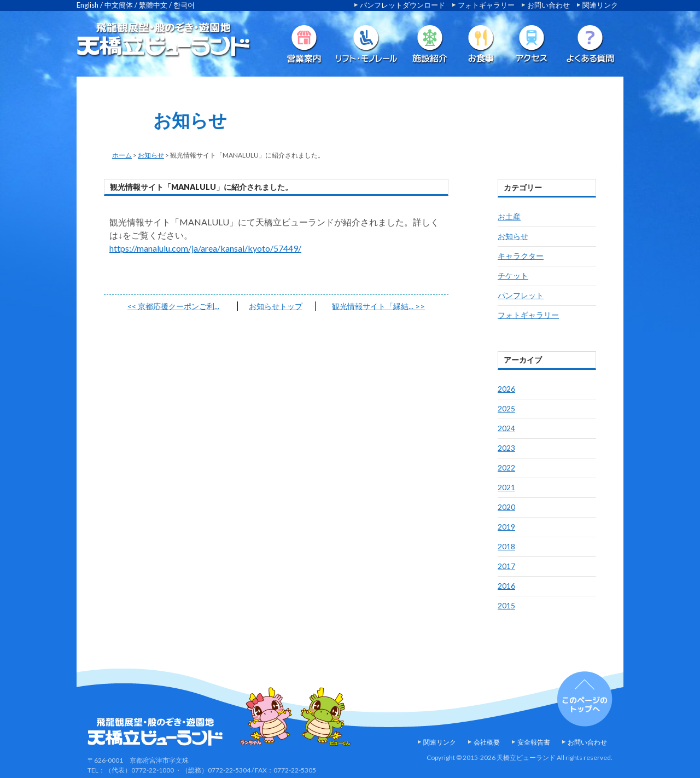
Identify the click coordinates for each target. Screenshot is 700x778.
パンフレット (521, 295)
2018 (506, 546)
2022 (506, 468)
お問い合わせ (549, 5)
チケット (513, 275)
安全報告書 (534, 742)
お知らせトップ (276, 306)
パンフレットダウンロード (402, 5)
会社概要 (487, 742)
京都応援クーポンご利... (173, 306)
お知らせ (151, 155)
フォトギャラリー (486, 5)
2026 (506, 389)
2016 (506, 586)
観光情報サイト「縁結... (378, 306)
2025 (506, 408)
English (87, 5)
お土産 (509, 216)
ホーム (122, 155)
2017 (506, 566)
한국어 (184, 5)
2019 (506, 527)
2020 (506, 507)
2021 (506, 487)
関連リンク (600, 5)
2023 (506, 448)
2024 (506, 428)
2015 (506, 605)
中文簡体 (119, 5)
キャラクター (521, 256)
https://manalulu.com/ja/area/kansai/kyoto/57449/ (205, 248)
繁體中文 (153, 5)
